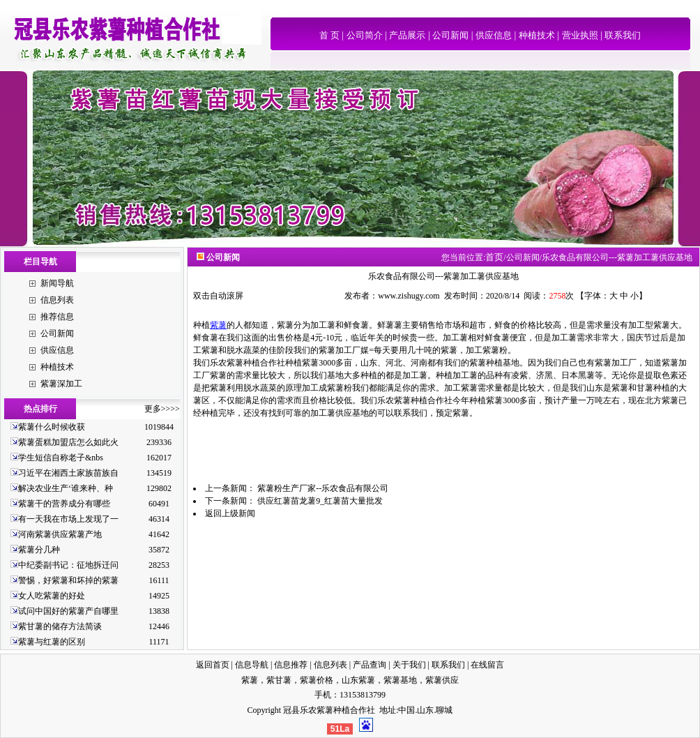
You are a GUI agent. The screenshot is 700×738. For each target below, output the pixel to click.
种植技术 (537, 35)
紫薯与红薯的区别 (52, 642)
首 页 (329, 35)
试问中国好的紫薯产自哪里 (68, 611)
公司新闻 (450, 35)
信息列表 (57, 300)
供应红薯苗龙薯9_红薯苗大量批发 (320, 501)
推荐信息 (57, 317)
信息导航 (252, 665)
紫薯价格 (317, 680)
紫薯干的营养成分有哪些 (64, 504)
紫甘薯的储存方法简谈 (60, 626)
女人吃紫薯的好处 (52, 596)
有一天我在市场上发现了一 (68, 519)
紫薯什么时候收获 (52, 427)
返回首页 (213, 665)
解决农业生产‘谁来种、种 (66, 488)
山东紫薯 (358, 680)
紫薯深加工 (61, 384)
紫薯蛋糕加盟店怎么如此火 (68, 442)
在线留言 (487, 665)
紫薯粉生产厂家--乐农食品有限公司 (323, 488)
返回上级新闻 (230, 513)
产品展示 (407, 35)
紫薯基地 (400, 680)
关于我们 (409, 665)
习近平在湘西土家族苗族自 (68, 473)
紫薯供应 (442, 680)
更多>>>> (162, 409)
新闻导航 (57, 283)
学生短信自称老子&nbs (61, 458)
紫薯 (218, 325)
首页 (494, 257)
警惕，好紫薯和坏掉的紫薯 (68, 580)
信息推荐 (291, 665)
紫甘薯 (279, 680)
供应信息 (494, 35)
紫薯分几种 (39, 550)
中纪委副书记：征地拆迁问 (68, 565)
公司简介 (365, 35)
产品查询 (370, 665)
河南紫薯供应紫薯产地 (60, 534)
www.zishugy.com (409, 296)
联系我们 (623, 35)
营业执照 (580, 35)
